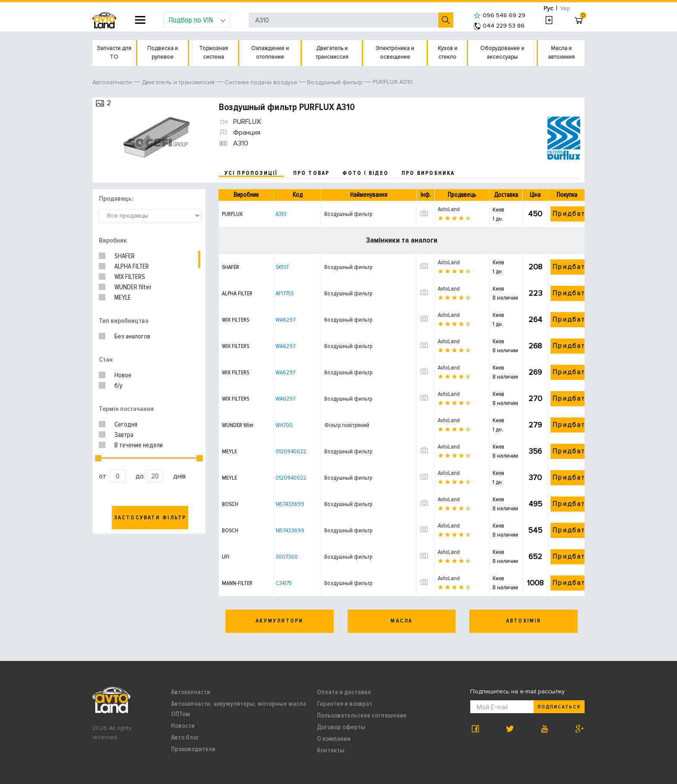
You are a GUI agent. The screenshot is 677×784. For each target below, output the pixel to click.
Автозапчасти (191, 692)
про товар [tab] (312, 173)
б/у (119, 386)
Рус (548, 8)
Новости (183, 726)
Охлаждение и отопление (270, 53)
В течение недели (139, 445)
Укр (565, 8)
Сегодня (126, 424)
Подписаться (559, 707)
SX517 (282, 267)
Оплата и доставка (344, 692)
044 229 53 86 (499, 26)
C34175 (284, 583)
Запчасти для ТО (114, 53)
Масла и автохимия (561, 53)
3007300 (287, 557)
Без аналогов (132, 336)
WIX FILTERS (130, 277)
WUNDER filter (133, 287)
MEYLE (123, 297)
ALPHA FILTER (132, 266)
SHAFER (125, 256)
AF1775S (285, 293)
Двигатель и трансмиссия (332, 53)
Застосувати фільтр (150, 518)
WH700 (284, 425)
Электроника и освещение (395, 53)
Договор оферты (341, 727)
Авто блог (185, 737)
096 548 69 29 (500, 15)
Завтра (124, 435)
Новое (123, 375)
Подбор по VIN (197, 20)
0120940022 (291, 451)
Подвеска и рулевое (163, 53)
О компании (334, 739)
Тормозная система (214, 53)
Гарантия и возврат (345, 704)
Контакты (331, 750)
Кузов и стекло (448, 53)
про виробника (428, 173)
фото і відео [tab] (365, 173)
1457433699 (290, 504)
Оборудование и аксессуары (502, 53)
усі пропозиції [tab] (251, 173)
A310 (281, 214)
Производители (193, 749)
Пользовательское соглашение (362, 715)
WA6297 (285, 320)
